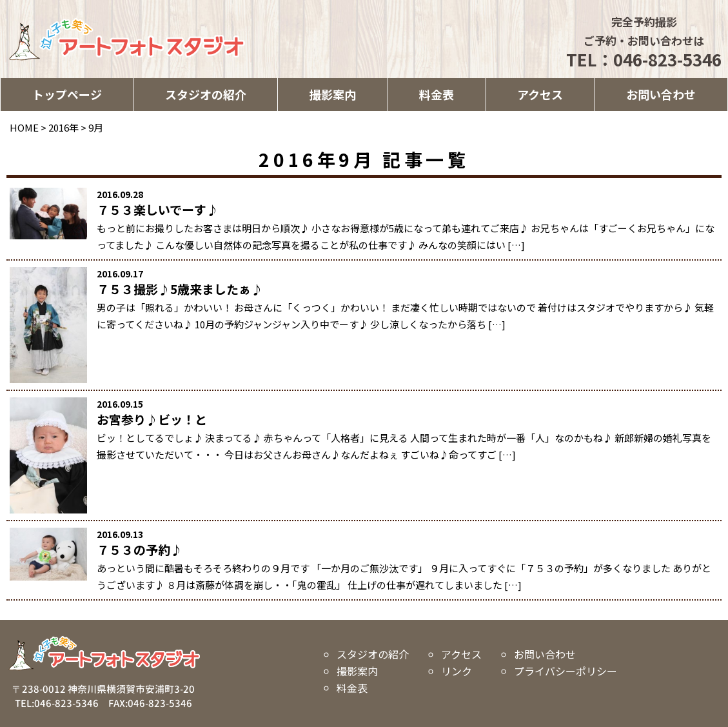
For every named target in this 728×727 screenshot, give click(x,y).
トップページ (67, 94)
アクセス (540, 94)
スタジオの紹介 (206, 94)
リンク (457, 671)
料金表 (437, 94)
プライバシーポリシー (566, 671)
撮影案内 (333, 94)
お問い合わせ (661, 94)
